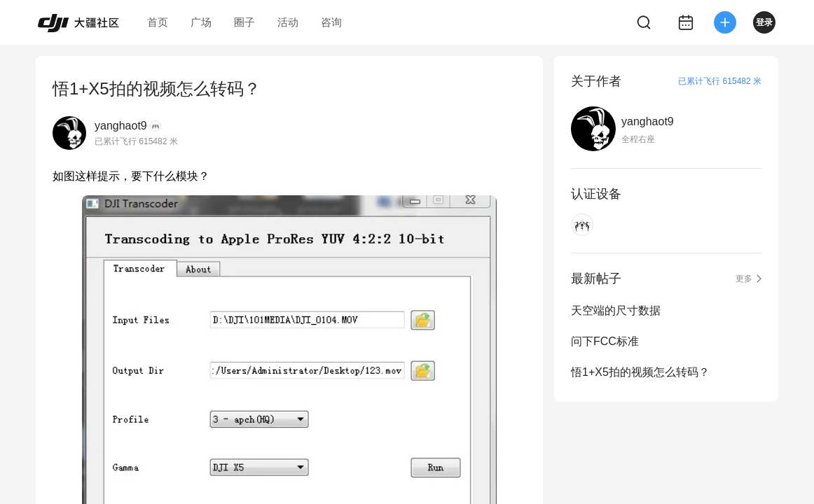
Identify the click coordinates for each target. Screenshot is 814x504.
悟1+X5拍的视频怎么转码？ (640, 372)
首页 (158, 22)
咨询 (331, 22)
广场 (201, 22)
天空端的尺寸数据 (616, 310)
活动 (288, 22)
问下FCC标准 (605, 341)
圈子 (244, 22)
